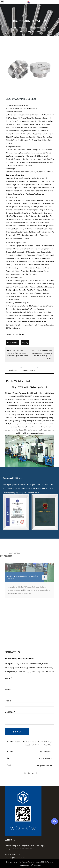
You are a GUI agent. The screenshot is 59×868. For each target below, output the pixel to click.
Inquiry (25, 342)
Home (14, 28)
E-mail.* (9, 689)
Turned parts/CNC (38, 28)
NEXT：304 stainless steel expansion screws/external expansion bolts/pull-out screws (42, 354)
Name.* (8, 678)
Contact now (13, 342)
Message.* (10, 712)
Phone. (8, 701)
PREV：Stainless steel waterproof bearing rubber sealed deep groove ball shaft (18, 353)
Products (24, 28)
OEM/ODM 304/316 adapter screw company (35, 396)
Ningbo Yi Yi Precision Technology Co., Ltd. (27, 862)
